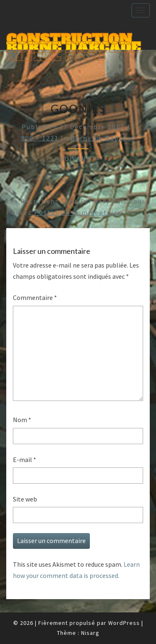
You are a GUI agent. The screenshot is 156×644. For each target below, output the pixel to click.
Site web (25, 499)
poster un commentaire (78, 212)
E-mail (25, 460)
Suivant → (81, 159)
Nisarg (90, 633)
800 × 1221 (40, 138)
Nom (22, 420)
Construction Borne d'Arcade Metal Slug (73, 40)
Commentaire (35, 297)
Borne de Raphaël (103, 138)
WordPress (124, 623)
